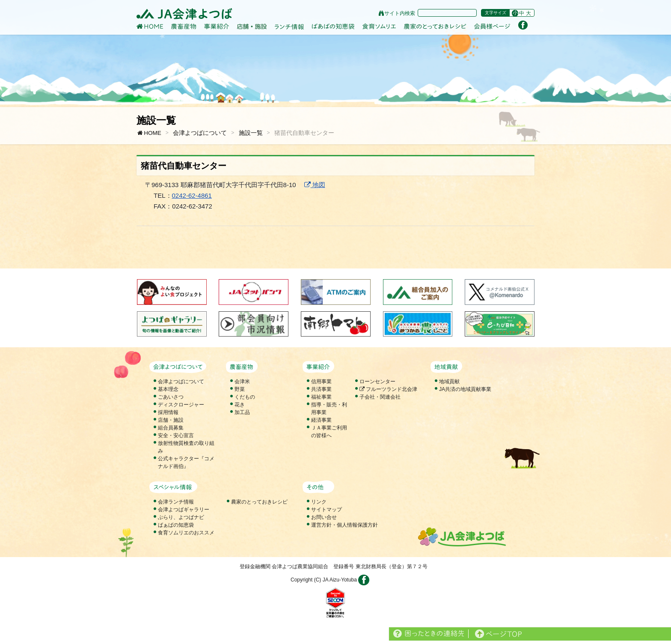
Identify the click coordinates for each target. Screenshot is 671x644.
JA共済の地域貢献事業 (465, 389)
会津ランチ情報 (176, 502)
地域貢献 (449, 382)
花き (240, 405)
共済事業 (321, 389)
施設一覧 (251, 133)
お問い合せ (324, 517)
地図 (315, 185)
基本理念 (168, 389)
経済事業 (321, 420)
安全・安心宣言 (176, 435)
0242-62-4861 (192, 195)
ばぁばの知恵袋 (176, 525)
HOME (149, 133)
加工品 (242, 412)
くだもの (245, 397)
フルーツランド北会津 (388, 389)
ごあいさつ (171, 397)
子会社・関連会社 (380, 397)
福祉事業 (321, 397)
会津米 (242, 382)
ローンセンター (377, 382)
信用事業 (321, 382)
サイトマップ (327, 510)
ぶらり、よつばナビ (181, 517)
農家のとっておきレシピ (259, 502)
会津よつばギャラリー (184, 510)
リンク (319, 502)
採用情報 (168, 412)
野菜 (240, 389)
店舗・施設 (171, 420)
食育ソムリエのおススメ (186, 533)
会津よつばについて (200, 133)
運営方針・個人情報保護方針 (344, 525)
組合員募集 (171, 428)
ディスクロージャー (181, 405)
